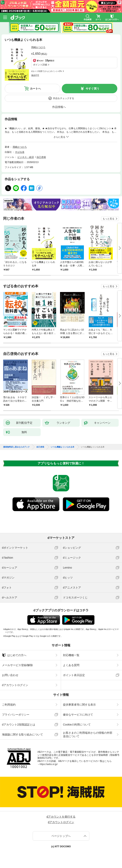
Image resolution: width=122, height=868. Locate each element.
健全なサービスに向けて (78, 715)
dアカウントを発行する (61, 817)
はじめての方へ (14, 655)
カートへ (35, 89)
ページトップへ (61, 836)
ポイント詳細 (40, 65)
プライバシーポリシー (16, 715)
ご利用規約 (9, 705)
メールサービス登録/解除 (17, 665)
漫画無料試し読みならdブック (16, 447)
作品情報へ (59, 107)
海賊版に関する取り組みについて (22, 735)
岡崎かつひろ (38, 47)
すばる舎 (20, 152)
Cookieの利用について (77, 725)
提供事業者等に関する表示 (79, 705)
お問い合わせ (10, 675)
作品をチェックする (64, 98)
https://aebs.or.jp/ (49, 764)
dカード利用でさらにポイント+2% (47, 71)
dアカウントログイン (15, 685)
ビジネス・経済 (26, 157)
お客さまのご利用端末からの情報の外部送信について (88, 735)
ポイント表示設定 (74, 675)
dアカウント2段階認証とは (19, 725)
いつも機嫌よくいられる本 (63, 447)
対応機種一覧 (71, 655)
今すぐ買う (92, 89)
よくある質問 (71, 665)
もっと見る (109, 219)
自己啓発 (41, 157)
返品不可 (35, 75)
